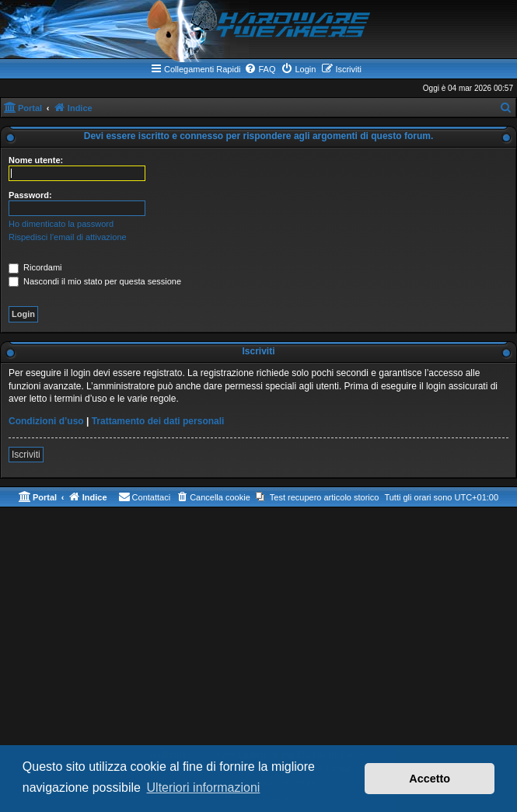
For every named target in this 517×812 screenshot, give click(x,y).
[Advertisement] (258, 632)
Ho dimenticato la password (61, 224)
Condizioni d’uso (46, 421)
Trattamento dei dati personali (158, 421)
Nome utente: (36, 160)
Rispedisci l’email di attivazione (68, 237)
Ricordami (35, 267)
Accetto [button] (430, 779)
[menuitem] (260, 69)
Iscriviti (26, 455)
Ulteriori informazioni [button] (204, 788)
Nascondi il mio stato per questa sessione (95, 281)
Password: (30, 195)
